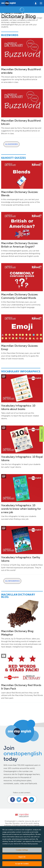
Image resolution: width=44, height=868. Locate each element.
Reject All (22, 858)
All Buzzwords (11, 144)
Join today (23, 753)
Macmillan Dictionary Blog (18, 596)
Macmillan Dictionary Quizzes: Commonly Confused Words (20, 296)
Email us (32, 800)
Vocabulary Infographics (21, 371)
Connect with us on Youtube (25, 800)
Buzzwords (10, 35)
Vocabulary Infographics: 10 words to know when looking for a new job (21, 509)
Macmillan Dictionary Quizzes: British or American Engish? (20, 245)
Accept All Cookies (22, 865)
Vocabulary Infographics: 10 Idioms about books (18, 407)
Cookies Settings (22, 852)
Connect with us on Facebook (13, 800)
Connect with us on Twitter (19, 800)
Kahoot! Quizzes (14, 158)
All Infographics (12, 581)
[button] (42, 434)
